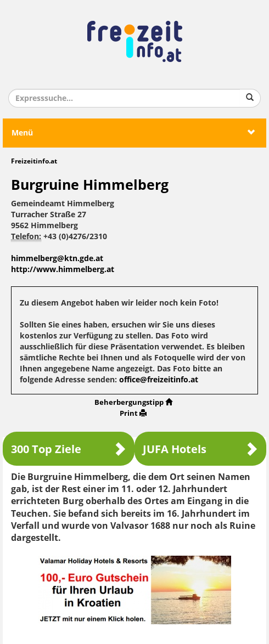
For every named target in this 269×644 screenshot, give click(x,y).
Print (133, 413)
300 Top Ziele (69, 449)
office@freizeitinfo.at (159, 380)
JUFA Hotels (200, 449)
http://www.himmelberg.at (63, 270)
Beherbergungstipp (133, 402)
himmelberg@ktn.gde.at (57, 259)
